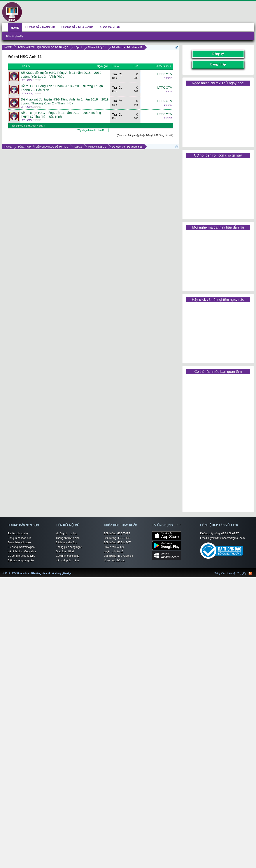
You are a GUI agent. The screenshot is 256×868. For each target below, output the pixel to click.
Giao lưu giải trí (65, 551)
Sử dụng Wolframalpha (21, 547)
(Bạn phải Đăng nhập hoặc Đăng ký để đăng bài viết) (145, 135)
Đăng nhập (218, 64)
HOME (15, 28)
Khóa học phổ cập (115, 560)
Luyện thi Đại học (114, 547)
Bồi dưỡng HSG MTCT (117, 542)
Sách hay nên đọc (66, 542)
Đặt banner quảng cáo (21, 560)
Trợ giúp (242, 573)
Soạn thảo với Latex (19, 542)
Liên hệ (231, 573)
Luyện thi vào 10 (114, 551)
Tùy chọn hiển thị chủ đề (91, 130)
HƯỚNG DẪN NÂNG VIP (40, 27)
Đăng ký (218, 54)
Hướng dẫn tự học (67, 533)
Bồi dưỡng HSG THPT (117, 533)
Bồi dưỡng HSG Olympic (118, 556)
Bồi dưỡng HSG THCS (117, 538)
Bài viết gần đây (15, 36)
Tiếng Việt (220, 573)
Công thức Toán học (19, 538)
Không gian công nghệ (69, 547)
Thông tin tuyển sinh (68, 538)
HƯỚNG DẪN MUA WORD (77, 27)
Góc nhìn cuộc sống (68, 556)
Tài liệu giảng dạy (18, 533)
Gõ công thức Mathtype (21, 556)
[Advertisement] (218, 115)
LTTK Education (73, 571)
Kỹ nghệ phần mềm (67, 560)
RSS (250, 573)
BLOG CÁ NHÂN (110, 27)
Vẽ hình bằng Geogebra (22, 551)
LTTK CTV (26, 80)
